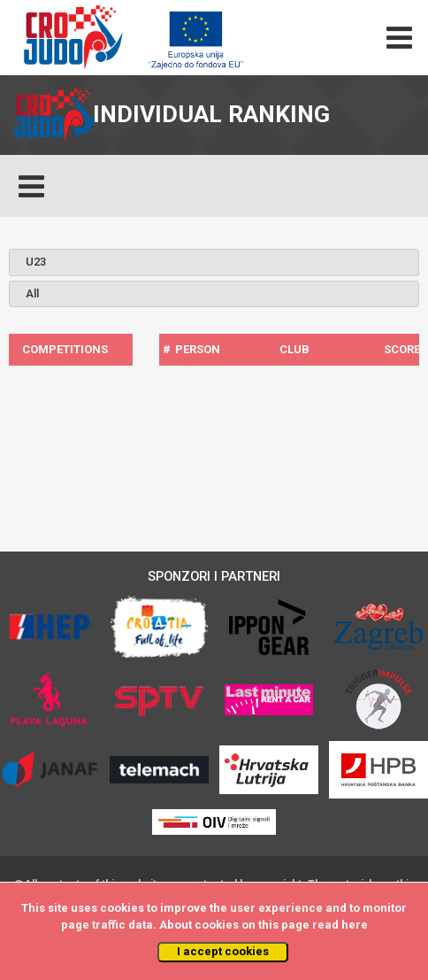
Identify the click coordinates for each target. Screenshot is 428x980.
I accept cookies (223, 951)
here (355, 925)
